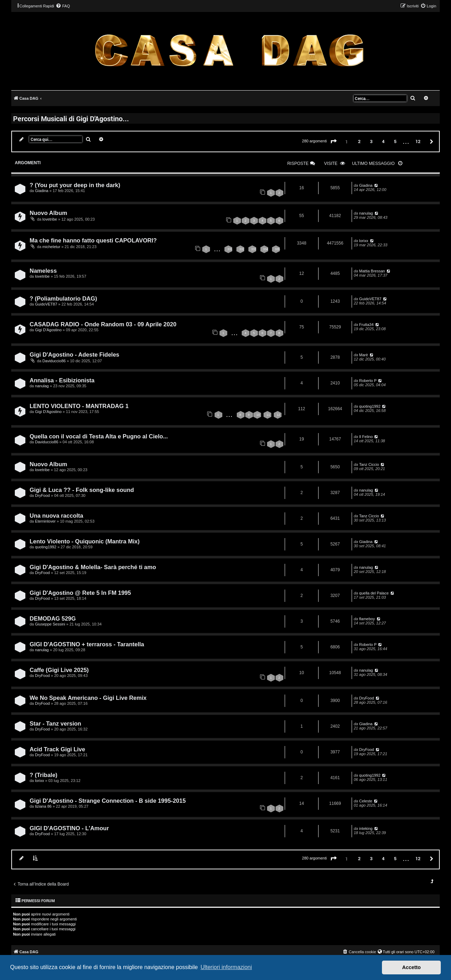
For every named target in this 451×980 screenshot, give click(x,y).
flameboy (367, 619)
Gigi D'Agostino (48, 330)
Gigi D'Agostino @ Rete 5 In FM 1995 (80, 593)
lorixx (364, 241)
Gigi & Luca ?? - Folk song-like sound (82, 490)
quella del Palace (374, 593)
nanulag (366, 213)
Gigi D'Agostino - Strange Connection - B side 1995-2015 (108, 801)
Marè (363, 355)
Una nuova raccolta (56, 516)
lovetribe (50, 219)
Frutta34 (366, 325)
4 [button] (383, 141)
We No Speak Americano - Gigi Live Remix (88, 698)
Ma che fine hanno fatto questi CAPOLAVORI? (93, 240)
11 (268, 415)
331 (230, 249)
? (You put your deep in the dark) (75, 185)
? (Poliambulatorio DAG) (63, 298)
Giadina (42, 191)
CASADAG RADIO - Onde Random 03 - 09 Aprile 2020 (103, 324)
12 (278, 415)
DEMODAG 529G (53, 618)
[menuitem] (63, 6)
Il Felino (366, 437)
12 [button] (418, 141)
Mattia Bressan (372, 271)
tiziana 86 (43, 806)
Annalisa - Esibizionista (62, 380)
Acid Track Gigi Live (57, 749)
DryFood (42, 495)
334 (266, 249)
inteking (366, 828)
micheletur (51, 247)
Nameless (43, 271)
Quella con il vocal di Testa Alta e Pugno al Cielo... (99, 436)
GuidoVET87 (46, 304)
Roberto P (368, 381)
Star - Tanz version (55, 723)
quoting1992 (370, 406)
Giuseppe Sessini (50, 624)
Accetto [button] (411, 967)
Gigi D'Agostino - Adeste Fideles (75, 355)
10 (258, 415)
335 (277, 249)
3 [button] (371, 141)
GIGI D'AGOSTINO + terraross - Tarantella (87, 644)
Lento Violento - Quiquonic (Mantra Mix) (85, 541)
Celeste (366, 801)
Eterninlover (45, 521)
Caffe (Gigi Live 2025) (59, 670)
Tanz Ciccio (369, 464)
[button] (334, 142)
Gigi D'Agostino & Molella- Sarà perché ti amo (93, 567)
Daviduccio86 (54, 361)
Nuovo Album (48, 213)
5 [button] (395, 141)
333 (254, 249)
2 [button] (359, 141)
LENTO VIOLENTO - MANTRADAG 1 (79, 406)
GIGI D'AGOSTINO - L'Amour (69, 828)
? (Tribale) (44, 775)
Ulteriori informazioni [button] (226, 967)
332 (242, 249)
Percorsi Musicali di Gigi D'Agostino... (71, 118)
